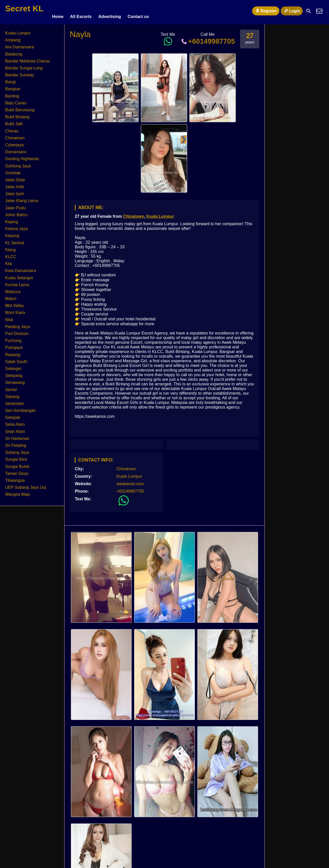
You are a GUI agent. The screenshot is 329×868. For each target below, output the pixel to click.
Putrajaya (14, 345)
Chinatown (134, 214)
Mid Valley (15, 303)
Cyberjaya (14, 143)
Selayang (14, 373)
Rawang (13, 352)
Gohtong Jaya (18, 164)
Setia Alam (15, 422)
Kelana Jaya (16, 226)
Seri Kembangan (20, 408)
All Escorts (81, 11)
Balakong (14, 52)
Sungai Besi (16, 457)
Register (266, 11)
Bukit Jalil (14, 121)
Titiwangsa (15, 478)
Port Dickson (17, 331)
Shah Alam (15, 429)
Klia (9, 261)
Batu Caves (16, 101)
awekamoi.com (130, 481)
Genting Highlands (22, 156)
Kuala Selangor (19, 275)
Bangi (10, 80)
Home (58, 11)
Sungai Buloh (17, 464)
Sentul (11, 387)
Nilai (9, 317)
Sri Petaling (16, 443)
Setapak (13, 415)
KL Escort (84, 423)
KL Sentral (15, 241)
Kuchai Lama (17, 282)
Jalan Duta (15, 178)
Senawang (15, 380)
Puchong (13, 338)
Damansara (16, 150)
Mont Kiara (15, 310)
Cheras (12, 129)
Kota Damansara (21, 268)
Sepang (12, 394)
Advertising (109, 11)
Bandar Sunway (20, 73)
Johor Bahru (16, 213)
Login (292, 11)
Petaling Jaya (17, 324)
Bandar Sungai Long (24, 66)
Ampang (13, 38)
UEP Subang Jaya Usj (25, 485)
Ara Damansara (20, 45)
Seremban (15, 401)
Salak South (16, 359)
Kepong (12, 233)
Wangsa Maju (18, 492)
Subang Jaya (17, 450)
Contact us (138, 11)
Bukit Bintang (17, 115)
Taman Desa (17, 471)
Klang (10, 247)
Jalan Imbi (15, 184)
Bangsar (13, 87)
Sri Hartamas (17, 436)
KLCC (11, 254)
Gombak (13, 171)
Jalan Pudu (15, 206)
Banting (12, 94)
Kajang (12, 219)
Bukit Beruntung (20, 108)
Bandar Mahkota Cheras (27, 59)
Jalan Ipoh (15, 191)
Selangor (13, 366)
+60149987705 (208, 39)
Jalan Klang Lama (22, 199)
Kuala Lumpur (160, 214)
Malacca (13, 289)
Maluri (11, 296)
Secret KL (24, 8)
